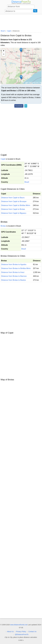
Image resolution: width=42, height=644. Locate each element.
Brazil (27, 182)
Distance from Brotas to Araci (13, 272)
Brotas (3, 226)
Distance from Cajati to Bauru (13, 198)
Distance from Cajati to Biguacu (14, 213)
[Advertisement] (21, 22)
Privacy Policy (21, 632)
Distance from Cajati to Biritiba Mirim (16, 205)
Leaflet (28, 83)
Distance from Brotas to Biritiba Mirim (16, 268)
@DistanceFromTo (22, 634)
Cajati (3, 159)
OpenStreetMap (37, 83)
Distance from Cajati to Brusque (14, 201)
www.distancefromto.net (19, 625)
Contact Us (32, 632)
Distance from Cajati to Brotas (13, 209)
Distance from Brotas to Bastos (13, 280)
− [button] (4, 54)
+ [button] (4, 51)
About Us (10, 632)
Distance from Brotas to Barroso (14, 276)
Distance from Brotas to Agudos (14, 264)
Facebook (19, 106)
